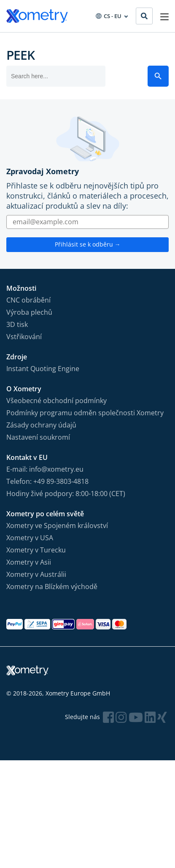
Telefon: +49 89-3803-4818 (47, 481)
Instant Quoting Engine (43, 369)
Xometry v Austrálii (36, 574)
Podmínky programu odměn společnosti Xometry (85, 413)
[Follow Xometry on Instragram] (121, 717)
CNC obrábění (28, 300)
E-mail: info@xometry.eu (45, 469)
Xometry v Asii (29, 562)
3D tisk (17, 324)
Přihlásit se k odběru (88, 244)
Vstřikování (24, 337)
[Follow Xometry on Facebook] (108, 717)
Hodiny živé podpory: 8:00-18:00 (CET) (66, 494)
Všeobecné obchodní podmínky (57, 401)
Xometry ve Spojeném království (57, 526)
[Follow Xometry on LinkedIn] (150, 717)
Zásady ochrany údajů (41, 425)
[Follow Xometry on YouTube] (136, 717)
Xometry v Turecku (36, 550)
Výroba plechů (29, 312)
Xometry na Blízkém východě (52, 587)
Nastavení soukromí (38, 437)
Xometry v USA (30, 538)
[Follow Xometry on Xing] (162, 717)
